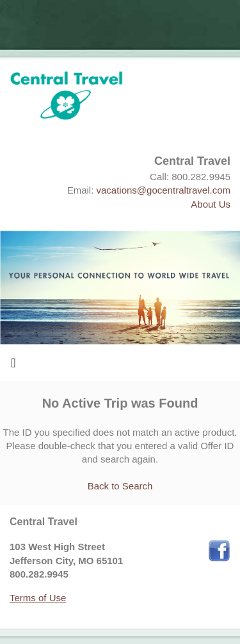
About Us (211, 204)
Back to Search (120, 486)
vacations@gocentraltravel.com (164, 190)
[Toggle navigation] (13, 366)
